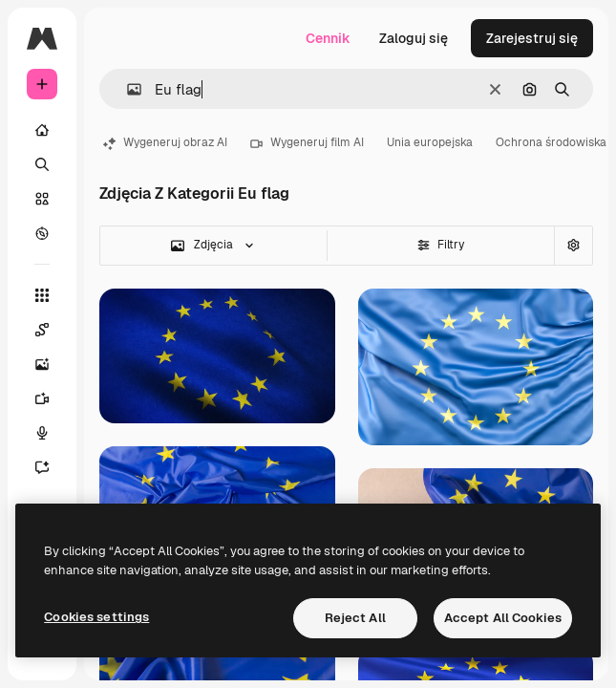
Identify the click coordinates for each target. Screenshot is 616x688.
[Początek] (42, 130)
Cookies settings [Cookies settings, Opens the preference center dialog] (96, 617)
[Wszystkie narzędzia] (42, 295)
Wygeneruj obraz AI (165, 142)
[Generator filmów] (52, 398)
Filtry (441, 245)
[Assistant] (52, 467)
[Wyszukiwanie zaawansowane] (573, 246)
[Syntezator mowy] (52, 433)
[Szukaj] (42, 164)
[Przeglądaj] (42, 233)
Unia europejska (430, 142)
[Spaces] (52, 330)
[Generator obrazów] (52, 364)
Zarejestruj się (532, 38)
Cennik (328, 38)
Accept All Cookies (503, 618)
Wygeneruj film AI (307, 142)
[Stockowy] (42, 199)
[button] (127, 89)
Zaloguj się (414, 38)
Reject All (355, 618)
